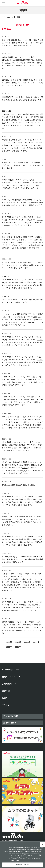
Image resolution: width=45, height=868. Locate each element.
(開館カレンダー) (19, 562)
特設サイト (17, 125)
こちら (8, 63)
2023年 (36, 642)
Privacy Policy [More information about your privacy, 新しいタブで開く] (14, 860)
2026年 (9, 642)
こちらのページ (35, 522)
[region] (22, 855)
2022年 (9, 647)
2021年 (18, 647)
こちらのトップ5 (8, 608)
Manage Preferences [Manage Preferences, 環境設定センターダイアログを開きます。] (22, 865)
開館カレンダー (35, 205)
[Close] (42, 844)
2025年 (18, 642)
